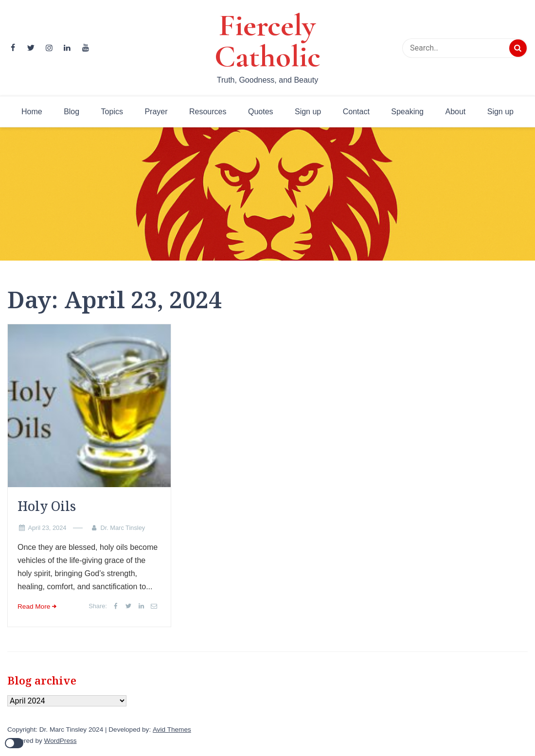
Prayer (156, 112)
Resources (208, 112)
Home (32, 112)
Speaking (407, 112)
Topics (112, 112)
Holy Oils (47, 506)
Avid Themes (172, 730)
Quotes (261, 112)
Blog (71, 112)
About (455, 112)
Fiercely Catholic (267, 41)
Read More (34, 607)
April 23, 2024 (47, 528)
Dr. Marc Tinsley (123, 528)
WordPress (61, 741)
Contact (356, 112)
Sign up (308, 112)
